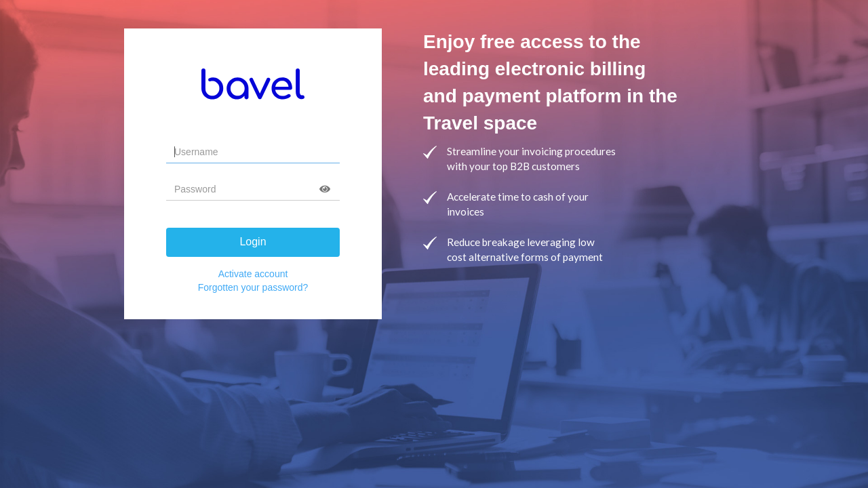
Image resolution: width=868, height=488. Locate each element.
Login (253, 242)
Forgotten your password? (253, 287)
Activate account (253, 274)
